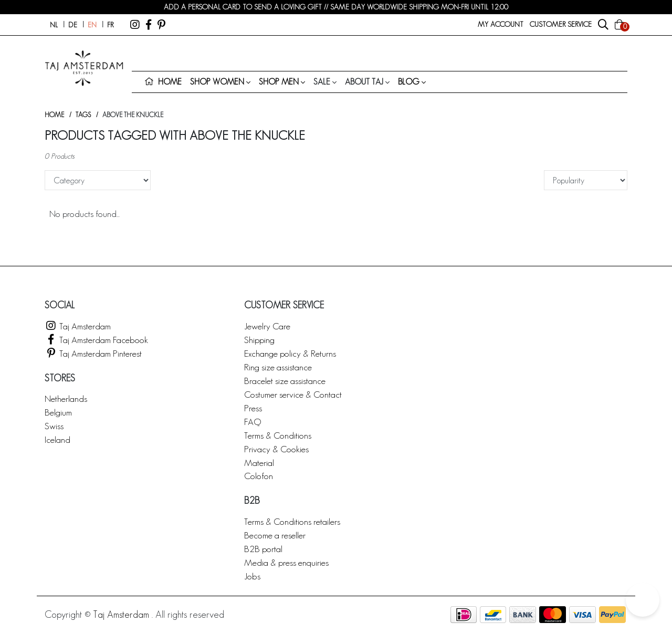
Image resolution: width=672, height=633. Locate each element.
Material (259, 463)
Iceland (57, 439)
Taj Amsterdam (78, 326)
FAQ (253, 422)
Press (253, 408)
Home (54, 115)
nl (54, 25)
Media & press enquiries (286, 562)
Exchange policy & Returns (290, 353)
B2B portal (263, 549)
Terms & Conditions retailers (292, 521)
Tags (83, 115)
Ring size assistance (278, 367)
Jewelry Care (267, 326)
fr (110, 25)
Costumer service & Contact (293, 394)
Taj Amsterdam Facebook (96, 340)
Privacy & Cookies (276, 449)
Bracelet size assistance (285, 381)
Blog (409, 82)
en (92, 25)
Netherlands (66, 398)
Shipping (259, 340)
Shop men (279, 82)
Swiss (54, 426)
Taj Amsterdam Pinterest (93, 353)
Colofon (259, 476)
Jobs (252, 576)
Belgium (58, 412)
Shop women (217, 82)
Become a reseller (275, 535)
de (73, 25)
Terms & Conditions (278, 435)
